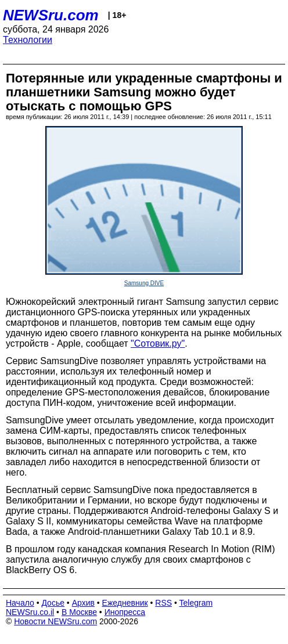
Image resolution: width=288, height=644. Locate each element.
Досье (53, 603)
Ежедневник (125, 603)
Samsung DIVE (144, 283)
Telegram (196, 603)
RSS (163, 603)
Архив (83, 603)
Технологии (28, 40)
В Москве (79, 612)
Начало (20, 603)
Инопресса (125, 612)
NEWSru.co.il (30, 612)
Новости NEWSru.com (55, 621)
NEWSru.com (51, 15)
